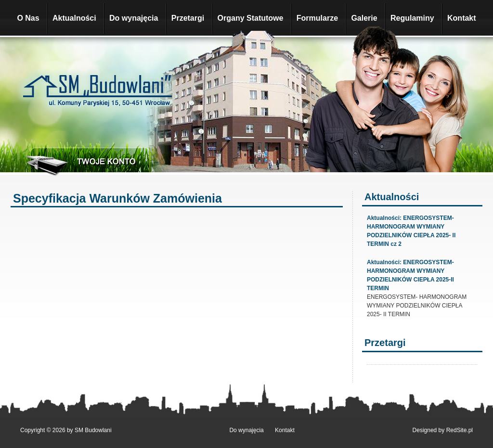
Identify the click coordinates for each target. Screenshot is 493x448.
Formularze (317, 18)
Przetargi (188, 18)
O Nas (28, 18)
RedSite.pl (460, 430)
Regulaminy (412, 18)
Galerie (364, 18)
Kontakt (462, 18)
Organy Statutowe (251, 18)
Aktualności (74, 18)
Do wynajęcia (134, 18)
